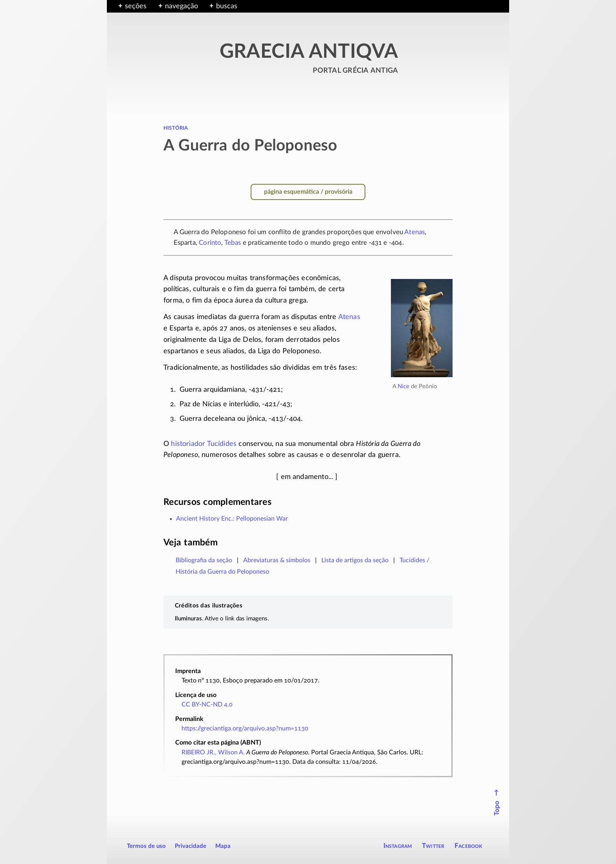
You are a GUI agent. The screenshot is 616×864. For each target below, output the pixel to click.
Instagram (398, 846)
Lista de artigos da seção (355, 560)
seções (136, 6)
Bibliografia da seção (204, 560)
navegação (181, 6)
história (176, 128)
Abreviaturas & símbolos (277, 560)
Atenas (414, 232)
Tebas (233, 243)
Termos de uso (146, 846)
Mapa (223, 846)
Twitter (433, 846)
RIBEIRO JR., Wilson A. (213, 752)
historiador (188, 444)
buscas (227, 6)
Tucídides (222, 444)
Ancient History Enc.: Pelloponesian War (232, 519)
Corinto (210, 243)
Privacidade (191, 846)
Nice (403, 386)
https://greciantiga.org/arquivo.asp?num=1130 (245, 728)
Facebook (468, 846)
